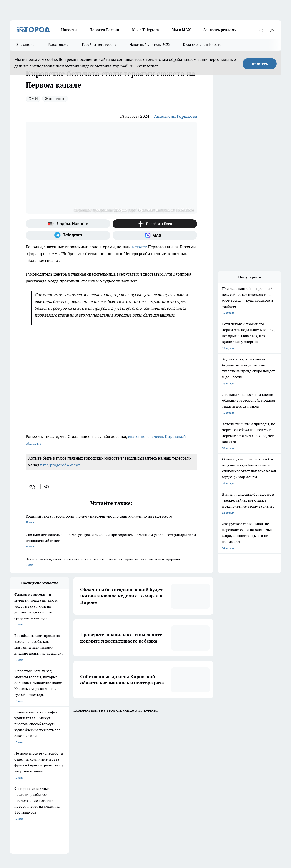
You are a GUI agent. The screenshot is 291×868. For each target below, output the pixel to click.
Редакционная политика (140, 778)
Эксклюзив (25, 45)
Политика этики (135, 772)
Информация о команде (25, 772)
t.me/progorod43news (60, 465)
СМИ (33, 98)
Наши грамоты (77, 772)
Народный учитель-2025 (150, 45)
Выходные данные (79, 788)
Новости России (104, 30)
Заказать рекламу (220, 30)
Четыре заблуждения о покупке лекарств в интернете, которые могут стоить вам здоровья (111, 562)
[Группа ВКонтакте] (209, 748)
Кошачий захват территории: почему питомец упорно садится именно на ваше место (111, 520)
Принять (260, 64)
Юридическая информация (27, 788)
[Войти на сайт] (272, 30)
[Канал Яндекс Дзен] (155, 224)
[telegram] (48, 487)
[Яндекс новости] (68, 224)
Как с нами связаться (23, 778)
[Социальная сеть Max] (155, 235)
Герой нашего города (99, 45)
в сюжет (139, 247)
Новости (69, 30)
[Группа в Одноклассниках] (220, 748)
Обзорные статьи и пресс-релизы (146, 766)
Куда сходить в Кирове (202, 45)
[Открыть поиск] (261, 30)
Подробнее (150, 804)
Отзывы (72, 766)
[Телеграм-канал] (68, 235)
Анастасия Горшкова (176, 116)
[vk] (33, 487)
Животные (55, 98)
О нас (13, 766)
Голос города (58, 45)
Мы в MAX (181, 30)
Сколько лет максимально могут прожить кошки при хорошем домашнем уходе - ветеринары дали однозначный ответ (111, 541)
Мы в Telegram (145, 30)
